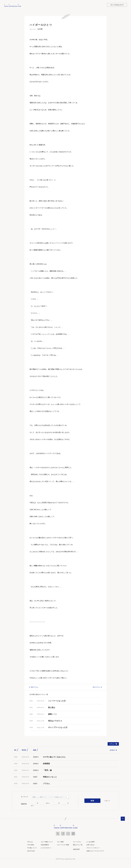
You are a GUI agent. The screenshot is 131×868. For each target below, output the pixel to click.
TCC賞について (32, 848)
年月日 (25, 750)
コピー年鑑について (47, 841)
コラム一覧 (113, 744)
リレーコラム (77, 841)
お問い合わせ (90, 845)
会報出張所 (76, 849)
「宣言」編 (47, 770)
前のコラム (35, 687)
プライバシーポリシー (93, 848)
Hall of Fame (31, 851)
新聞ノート (53, 714)
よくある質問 (90, 841)
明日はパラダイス (55, 721)
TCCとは (30, 841)
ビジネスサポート (46, 848)
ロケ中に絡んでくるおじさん (54, 757)
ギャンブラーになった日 (58, 727)
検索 (92, 800)
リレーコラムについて (117, 5)
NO (16, 750)
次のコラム (96, 687)
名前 (36, 750)
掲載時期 (24, 804)
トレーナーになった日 (57, 701)
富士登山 (52, 707)
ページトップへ (123, 818)
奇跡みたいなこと (50, 777)
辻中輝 (40, 29)
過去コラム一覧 (78, 845)
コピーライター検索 (63, 845)
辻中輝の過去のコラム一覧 (39, 694)
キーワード (25, 797)
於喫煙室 (46, 763)
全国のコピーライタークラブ (95, 851)
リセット (107, 800)
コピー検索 (60, 841)
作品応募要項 (45, 845)
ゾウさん (46, 783)
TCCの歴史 (31, 845)
